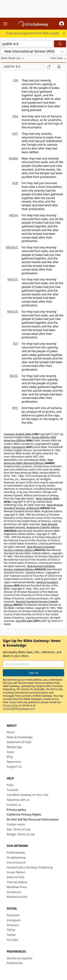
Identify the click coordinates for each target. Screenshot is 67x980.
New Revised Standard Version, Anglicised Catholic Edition (32, 526)
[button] (62, 24)
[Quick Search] (27, 44)
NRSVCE (13, 279)
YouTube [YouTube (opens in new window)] (13, 940)
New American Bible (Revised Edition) (28, 461)
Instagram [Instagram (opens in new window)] (14, 920)
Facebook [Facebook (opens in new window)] (13, 915)
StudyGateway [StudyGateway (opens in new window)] (16, 857)
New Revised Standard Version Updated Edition (29, 568)
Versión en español (20, 958)
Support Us (14, 767)
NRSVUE (13, 312)
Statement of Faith (19, 742)
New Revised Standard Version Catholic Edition (29, 548)
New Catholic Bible (48, 498)
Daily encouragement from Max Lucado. (33, 33)
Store (10, 752)
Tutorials (13, 790)
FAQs (10, 785)
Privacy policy (17, 810)
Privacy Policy (11, 705)
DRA (15, 116)
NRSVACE (12, 247)
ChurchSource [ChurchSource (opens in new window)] (16, 862)
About (11, 732)
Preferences (15, 963)
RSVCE (14, 376)
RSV (16, 344)
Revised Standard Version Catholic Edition (31, 603)
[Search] (60, 44)
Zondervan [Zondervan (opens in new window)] (14, 892)
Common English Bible (18, 434)
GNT (15, 134)
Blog (10, 757)
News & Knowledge (20, 737)
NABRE (13, 158)
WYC (15, 408)
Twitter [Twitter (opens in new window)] (11, 935)
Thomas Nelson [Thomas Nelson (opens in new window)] (17, 882)
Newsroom (14, 762)
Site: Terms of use (19, 829)
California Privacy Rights (24, 814)
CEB (15, 80)
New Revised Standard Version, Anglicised (33, 506)
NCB (15, 183)
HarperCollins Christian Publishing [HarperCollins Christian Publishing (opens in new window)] (30, 867)
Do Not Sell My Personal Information (33, 819)
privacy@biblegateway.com (19, 708)
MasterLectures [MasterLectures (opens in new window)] (17, 897)
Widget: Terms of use (21, 834)
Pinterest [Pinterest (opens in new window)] (13, 925)
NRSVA (14, 215)
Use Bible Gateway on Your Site (28, 795)
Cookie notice (16, 824)
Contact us (14, 805)
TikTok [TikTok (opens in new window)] (11, 930)
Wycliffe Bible (25, 621)
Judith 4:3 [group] (12, 67)
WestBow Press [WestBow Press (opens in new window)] (17, 887)
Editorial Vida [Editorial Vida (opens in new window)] (16, 877)
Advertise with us (18, 800)
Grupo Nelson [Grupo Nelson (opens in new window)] (16, 872)
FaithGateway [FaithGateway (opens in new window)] (16, 853)
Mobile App (14, 747)
